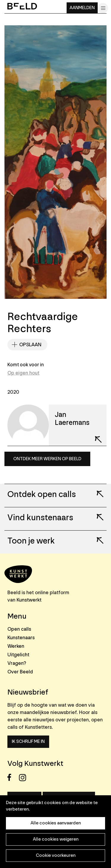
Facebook (13, 777)
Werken (16, 646)
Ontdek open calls (42, 495)
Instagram (24, 777)
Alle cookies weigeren (56, 839)
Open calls (19, 629)
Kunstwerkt (29, 600)
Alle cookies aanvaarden (56, 823)
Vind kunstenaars (40, 518)
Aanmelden (82, 8)
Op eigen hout (23, 373)
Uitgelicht (18, 655)
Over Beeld (20, 672)
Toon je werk (31, 541)
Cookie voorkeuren (56, 855)
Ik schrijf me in (28, 742)
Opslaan (30, 345)
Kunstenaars (21, 638)
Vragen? (17, 663)
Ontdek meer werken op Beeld (47, 459)
